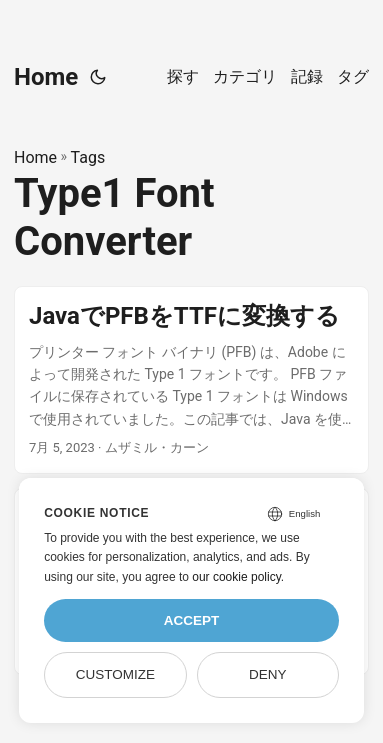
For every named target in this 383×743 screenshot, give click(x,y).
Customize (115, 674)
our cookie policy (236, 577)
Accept (192, 620)
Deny (268, 674)
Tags (88, 157)
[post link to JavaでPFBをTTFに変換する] (191, 380)
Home (46, 77)
